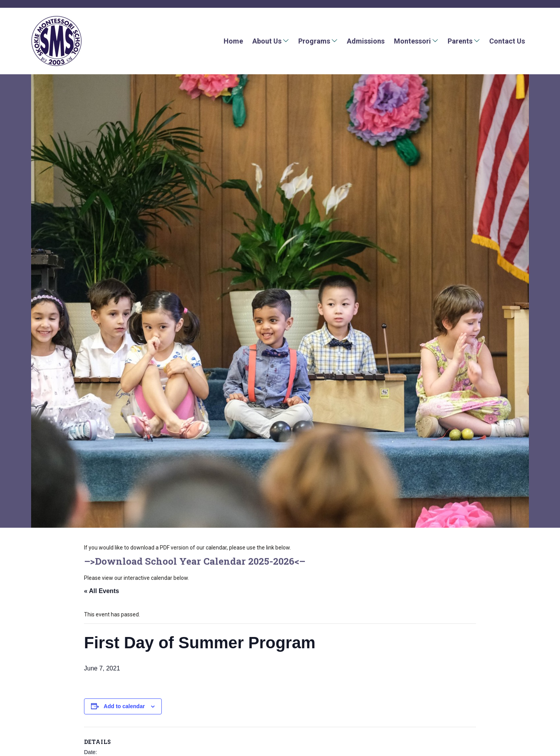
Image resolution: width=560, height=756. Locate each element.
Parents (460, 41)
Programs (314, 41)
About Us (267, 41)
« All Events (101, 591)
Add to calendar (124, 706)
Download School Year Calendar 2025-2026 (195, 561)
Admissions (366, 41)
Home (233, 41)
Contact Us (507, 41)
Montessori (412, 41)
